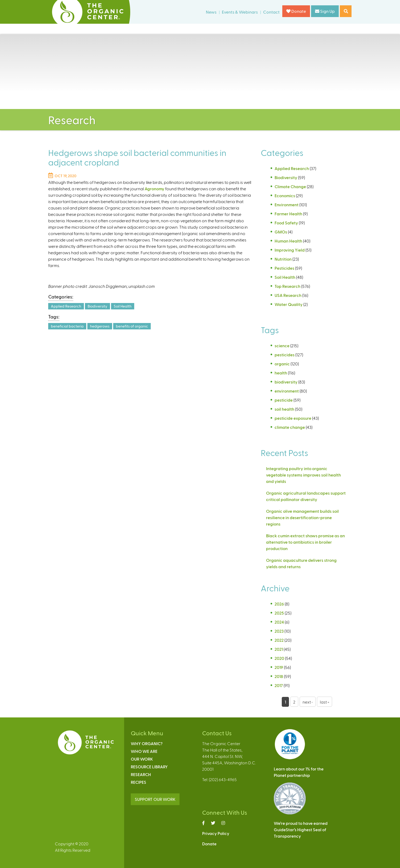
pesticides (285, 355)
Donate (296, 11)
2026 (279, 604)
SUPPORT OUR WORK (155, 799)
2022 (279, 640)
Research (141, 774)
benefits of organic (132, 326)
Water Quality (289, 304)
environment (287, 391)
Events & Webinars (240, 12)
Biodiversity (97, 306)
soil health (284, 409)
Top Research (287, 286)
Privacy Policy (216, 833)
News (211, 12)
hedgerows (100, 326)
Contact (271, 12)
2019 (279, 667)
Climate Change (290, 186)
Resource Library (149, 767)
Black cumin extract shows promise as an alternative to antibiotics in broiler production (305, 542)
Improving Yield (290, 250)
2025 (279, 613)
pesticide (284, 400)
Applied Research (66, 306)
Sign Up (325, 11)
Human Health (288, 241)
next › (308, 702)
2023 (279, 631)
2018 (279, 676)
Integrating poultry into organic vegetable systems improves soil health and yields (303, 475)
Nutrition (283, 259)
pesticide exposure (293, 418)
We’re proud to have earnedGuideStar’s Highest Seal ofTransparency (301, 829)
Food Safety (286, 223)
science (282, 346)
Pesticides (284, 268)
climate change (290, 427)
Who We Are (144, 751)
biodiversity (286, 382)
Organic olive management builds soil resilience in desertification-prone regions (302, 517)
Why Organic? (147, 743)
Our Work (142, 759)
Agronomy (154, 189)
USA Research (288, 295)
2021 (279, 649)
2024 (279, 622)
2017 (279, 685)
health (281, 373)
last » (325, 702)
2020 (279, 658)
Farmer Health (288, 214)
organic (282, 364)
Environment (287, 205)
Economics (285, 195)
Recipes (138, 782)
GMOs (281, 232)
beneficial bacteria (67, 326)
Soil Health (123, 306)
